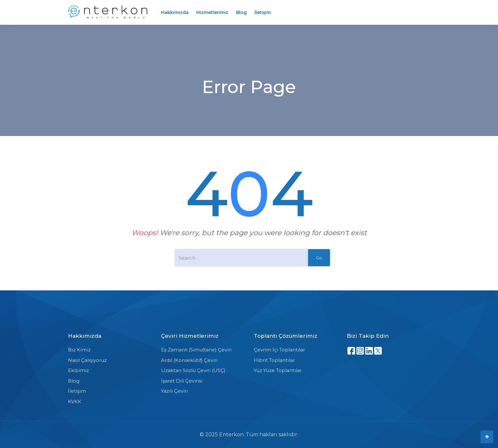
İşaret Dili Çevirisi (182, 381)
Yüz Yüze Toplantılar (278, 370)
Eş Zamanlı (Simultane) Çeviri (196, 350)
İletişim (263, 12)
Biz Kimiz (79, 350)
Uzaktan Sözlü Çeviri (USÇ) (193, 370)
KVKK (75, 401)
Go (319, 258)
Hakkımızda (175, 12)
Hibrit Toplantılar (274, 360)
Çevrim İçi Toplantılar (279, 350)
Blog (241, 12)
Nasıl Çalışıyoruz (87, 360)
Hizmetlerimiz (212, 12)
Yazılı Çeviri (174, 391)
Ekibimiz (78, 370)
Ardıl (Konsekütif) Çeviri (189, 360)
